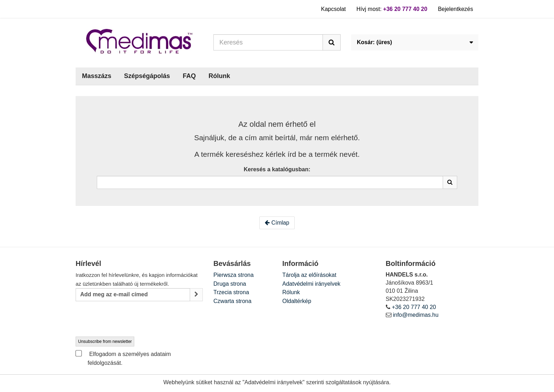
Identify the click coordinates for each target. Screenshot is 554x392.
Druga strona (230, 284)
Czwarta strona (232, 301)
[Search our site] (268, 42)
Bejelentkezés (455, 9)
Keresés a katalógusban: (277, 169)
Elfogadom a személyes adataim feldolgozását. (123, 358)
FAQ (189, 76)
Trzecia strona (231, 292)
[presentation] (129, 319)
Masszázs (97, 76)
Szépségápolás (147, 76)
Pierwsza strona (234, 275)
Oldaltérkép (297, 301)
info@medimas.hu (416, 315)
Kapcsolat (334, 9)
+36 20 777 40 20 (405, 9)
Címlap (277, 223)
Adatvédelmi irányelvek (311, 284)
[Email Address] (133, 295)
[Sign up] (196, 295)
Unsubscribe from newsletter (105, 341)
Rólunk (219, 76)
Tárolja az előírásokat (309, 275)
